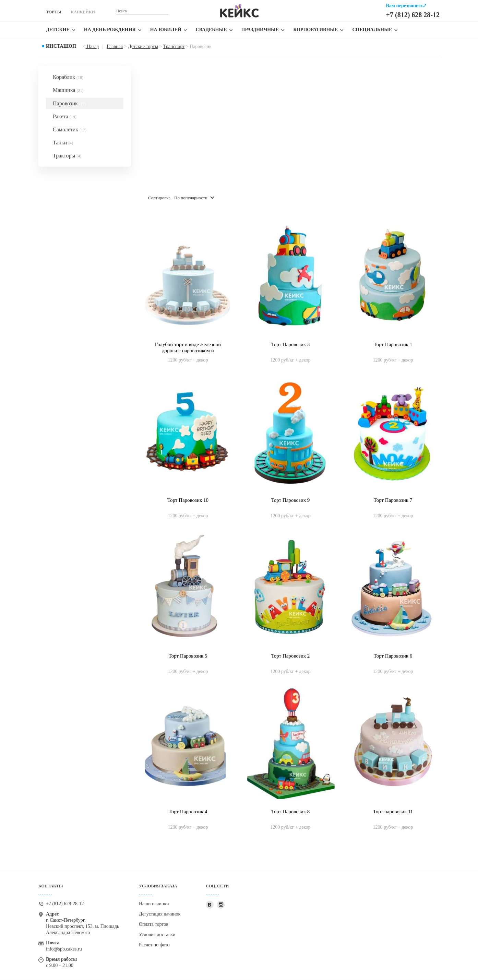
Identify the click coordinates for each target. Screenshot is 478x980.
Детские (58, 30)
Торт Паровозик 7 (393, 500)
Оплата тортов (154, 924)
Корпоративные (315, 30)
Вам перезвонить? (406, 6)
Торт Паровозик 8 (291, 812)
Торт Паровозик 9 (291, 500)
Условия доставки (157, 935)
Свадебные (211, 30)
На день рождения (110, 30)
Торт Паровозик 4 (188, 812)
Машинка (68, 90)
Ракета (65, 116)
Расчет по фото (154, 945)
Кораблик (68, 77)
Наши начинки (154, 904)
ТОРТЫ (53, 12)
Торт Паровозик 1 (393, 344)
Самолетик (70, 129)
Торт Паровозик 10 (188, 500)
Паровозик (69, 103)
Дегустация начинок (160, 914)
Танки (63, 143)
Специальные (372, 30)
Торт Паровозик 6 (393, 656)
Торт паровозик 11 (393, 812)
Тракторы (67, 156)
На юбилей (166, 30)
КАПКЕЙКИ (83, 12)
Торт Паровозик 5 (188, 656)
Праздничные (260, 30)
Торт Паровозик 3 (291, 344)
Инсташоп (61, 46)
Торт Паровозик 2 (291, 656)
